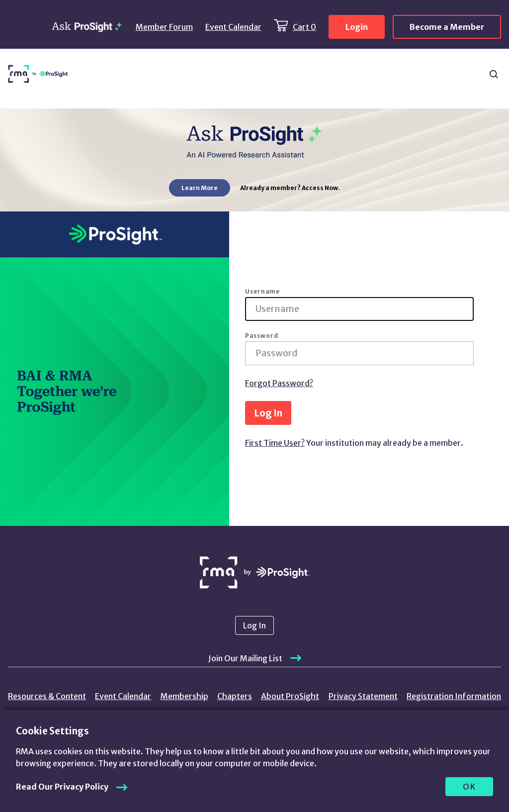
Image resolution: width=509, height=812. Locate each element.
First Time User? (275, 443)
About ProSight (290, 696)
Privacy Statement (363, 696)
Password (262, 336)
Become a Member (447, 27)
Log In (268, 413)
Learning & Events (260, 74)
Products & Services (187, 74)
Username (262, 292)
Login (357, 27)
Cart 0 (304, 27)
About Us (457, 74)
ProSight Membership (337, 74)
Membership (184, 696)
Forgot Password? (279, 383)
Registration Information (454, 696)
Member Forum (164, 27)
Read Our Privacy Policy (62, 787)
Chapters (406, 70)
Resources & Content (110, 74)
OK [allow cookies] (469, 787)
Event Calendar (233, 27)
